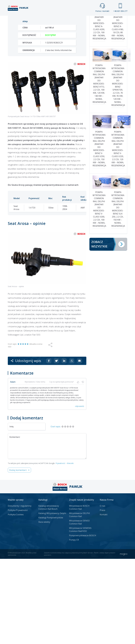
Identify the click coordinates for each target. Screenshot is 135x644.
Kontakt (106, 18)
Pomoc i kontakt (102, 8)
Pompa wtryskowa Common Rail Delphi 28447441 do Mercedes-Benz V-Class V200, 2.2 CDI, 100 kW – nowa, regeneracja (99, 294)
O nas (102, 591)
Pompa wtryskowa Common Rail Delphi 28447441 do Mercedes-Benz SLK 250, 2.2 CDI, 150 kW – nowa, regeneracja (118, 294)
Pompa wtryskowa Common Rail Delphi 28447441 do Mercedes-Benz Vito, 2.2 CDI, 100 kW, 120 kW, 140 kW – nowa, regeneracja (99, 169)
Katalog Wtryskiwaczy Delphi (52, 598)
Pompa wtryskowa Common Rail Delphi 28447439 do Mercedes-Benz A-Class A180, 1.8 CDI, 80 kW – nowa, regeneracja (118, 107)
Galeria (57, 18)
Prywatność (60, 548)
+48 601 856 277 (120, 8)
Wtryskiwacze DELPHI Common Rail (80, 600)
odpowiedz (80, 491)
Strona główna (35, 18)
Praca (73, 18)
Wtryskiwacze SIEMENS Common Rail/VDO (80, 615)
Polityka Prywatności (18, 595)
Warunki (70, 548)
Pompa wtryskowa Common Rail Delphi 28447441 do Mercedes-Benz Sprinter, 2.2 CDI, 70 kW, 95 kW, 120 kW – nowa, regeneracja (118, 170)
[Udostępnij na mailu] (79, 446)
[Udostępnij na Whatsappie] (72, 446)
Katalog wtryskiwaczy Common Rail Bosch (49, 593)
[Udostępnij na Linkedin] (64, 446)
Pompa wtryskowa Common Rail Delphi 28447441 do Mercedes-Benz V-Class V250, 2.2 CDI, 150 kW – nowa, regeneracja (99, 234)
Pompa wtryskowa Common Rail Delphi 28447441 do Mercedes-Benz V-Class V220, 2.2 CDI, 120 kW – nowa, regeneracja (118, 234)
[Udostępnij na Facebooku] (49, 446)
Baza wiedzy (44, 607)
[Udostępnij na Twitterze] (56, 446)
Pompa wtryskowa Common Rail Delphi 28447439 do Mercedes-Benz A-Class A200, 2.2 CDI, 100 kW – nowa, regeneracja (99, 107)
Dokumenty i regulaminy (20, 591)
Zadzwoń (26, 93)
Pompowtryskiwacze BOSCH (83, 621)
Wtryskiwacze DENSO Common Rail (79, 607)
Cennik (89, 18)
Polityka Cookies (16, 600)
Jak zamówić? (57, 93)
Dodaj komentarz (18, 555)
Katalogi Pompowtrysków (51, 603)
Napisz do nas (84, 93)
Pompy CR (74, 625)
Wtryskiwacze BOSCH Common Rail (79, 593)
